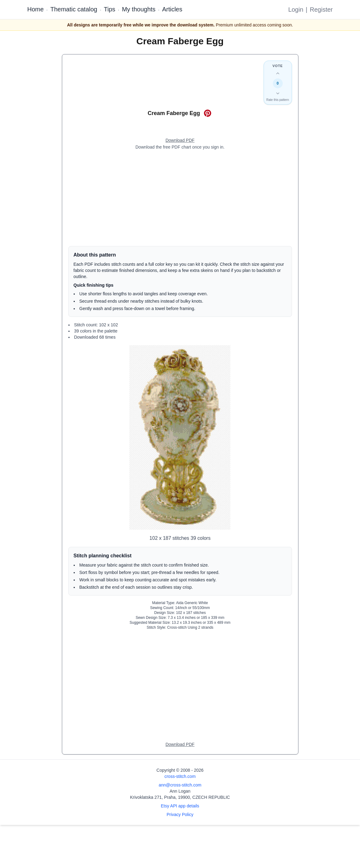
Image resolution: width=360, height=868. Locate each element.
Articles (172, 9)
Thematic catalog (74, 9)
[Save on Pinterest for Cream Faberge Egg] (208, 113)
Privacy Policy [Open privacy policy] (180, 814)
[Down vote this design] (278, 93)
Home (36, 9)
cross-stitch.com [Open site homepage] (180, 776)
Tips (109, 9)
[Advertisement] (180, 198)
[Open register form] (180, 141)
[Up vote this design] (278, 74)
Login (296, 10)
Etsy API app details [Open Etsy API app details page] (180, 806)
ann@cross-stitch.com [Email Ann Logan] (180, 785)
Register (321, 10)
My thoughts (139, 9)
